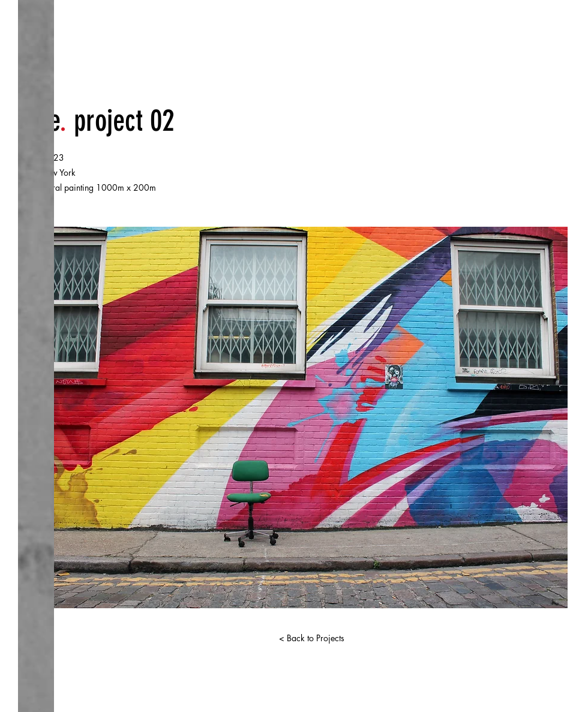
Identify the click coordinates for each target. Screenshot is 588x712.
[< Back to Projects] (311, 638)
